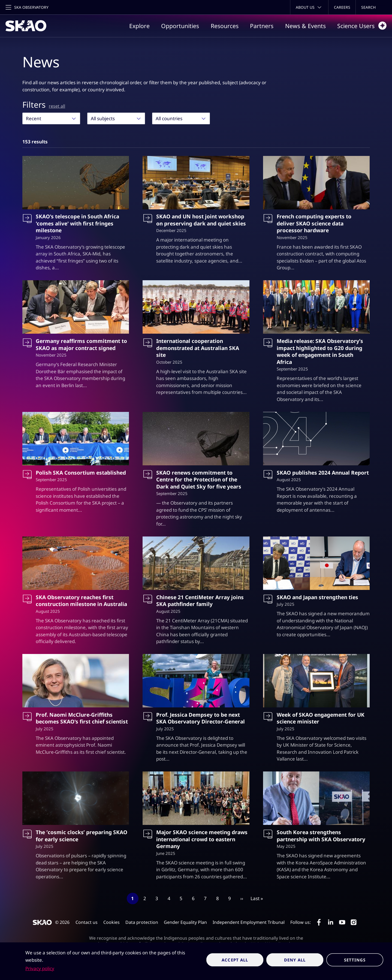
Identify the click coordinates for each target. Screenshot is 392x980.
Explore (139, 26)
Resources (225, 26)
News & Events (305, 26)
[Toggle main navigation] (26, 7)
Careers (342, 7)
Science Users (362, 26)
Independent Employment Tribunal (249, 922)
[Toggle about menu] (309, 7)
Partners (262, 26)
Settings (355, 960)
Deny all (295, 960)
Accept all (235, 960)
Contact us (87, 922)
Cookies (111, 922)
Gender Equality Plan (185, 922)
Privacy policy (40, 968)
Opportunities (180, 26)
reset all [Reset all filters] (57, 106)
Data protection (142, 922)
